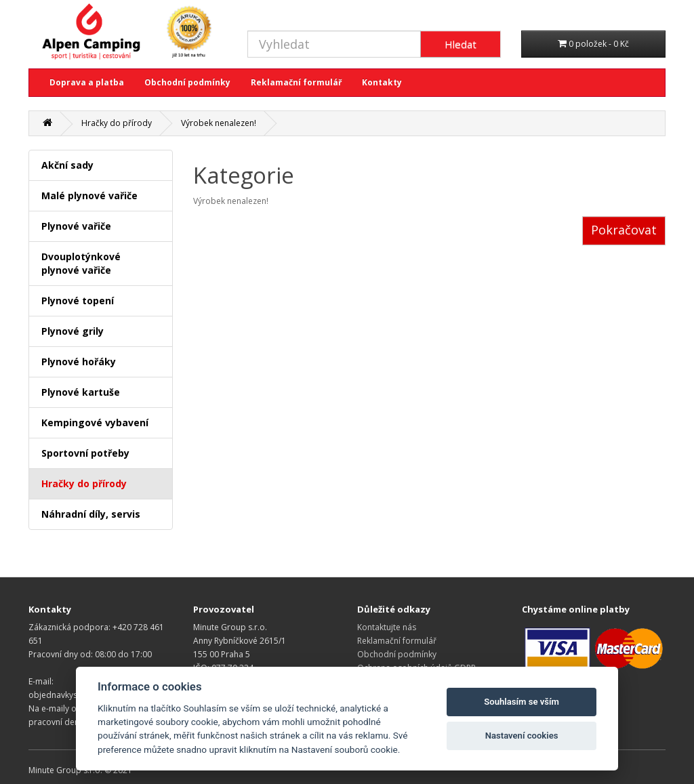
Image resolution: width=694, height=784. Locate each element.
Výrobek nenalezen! (219, 123)
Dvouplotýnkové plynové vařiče (81, 263)
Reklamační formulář (296, 82)
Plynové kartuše (81, 392)
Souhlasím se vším (522, 702)
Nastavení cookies (522, 736)
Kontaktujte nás (387, 627)
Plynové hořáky (79, 362)
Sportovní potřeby (85, 453)
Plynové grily (73, 331)
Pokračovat (624, 230)
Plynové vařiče (76, 226)
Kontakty (382, 82)
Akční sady (67, 165)
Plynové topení (78, 301)
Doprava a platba (87, 82)
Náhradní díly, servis (91, 514)
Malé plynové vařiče (89, 195)
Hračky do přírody (117, 123)
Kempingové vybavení (95, 422)
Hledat (461, 44)
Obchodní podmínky (187, 82)
